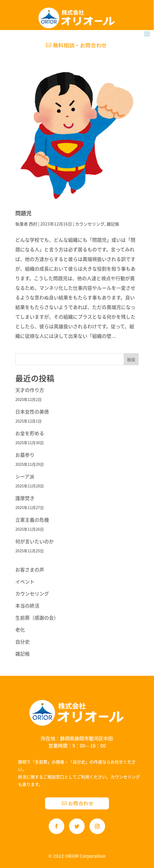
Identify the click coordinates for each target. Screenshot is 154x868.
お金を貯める (30, 433)
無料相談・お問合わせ (80, 45)
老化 (20, 630)
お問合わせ (81, 803)
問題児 (23, 213)
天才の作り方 (30, 390)
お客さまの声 (30, 569)
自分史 (23, 642)
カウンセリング (90, 224)
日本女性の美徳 (32, 411)
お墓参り (25, 455)
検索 (131, 360)
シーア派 (25, 476)
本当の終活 (27, 605)
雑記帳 (113, 224)
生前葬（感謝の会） (37, 618)
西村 (33, 224)
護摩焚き (25, 498)
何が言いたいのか (35, 541)
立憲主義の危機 (32, 520)
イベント (25, 581)
